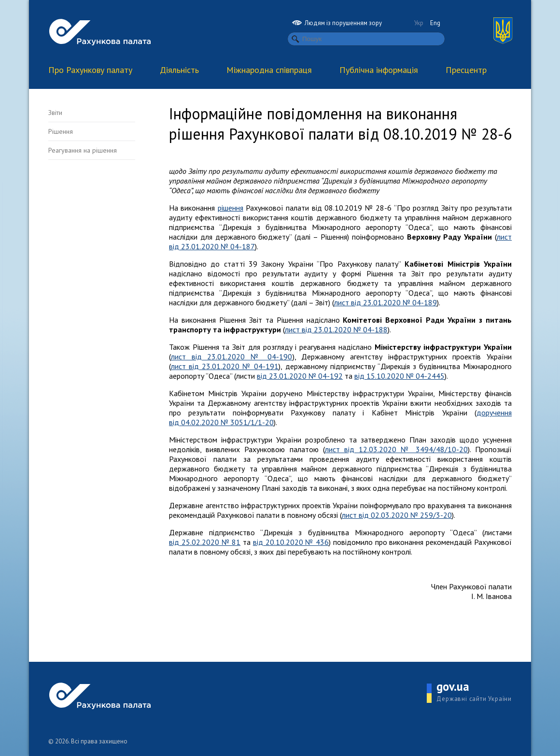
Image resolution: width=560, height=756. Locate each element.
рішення (231, 208)
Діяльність (179, 70)
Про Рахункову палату (90, 70)
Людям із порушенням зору (337, 23)
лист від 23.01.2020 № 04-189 (385, 302)
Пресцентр (466, 70)
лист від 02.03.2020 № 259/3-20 (397, 515)
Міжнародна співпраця (269, 70)
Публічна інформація (379, 70)
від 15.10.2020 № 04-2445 (399, 376)
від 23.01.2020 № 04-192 (300, 376)
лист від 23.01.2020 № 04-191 (225, 366)
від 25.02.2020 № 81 (205, 542)
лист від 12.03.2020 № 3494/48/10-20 (396, 449)
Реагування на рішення (83, 150)
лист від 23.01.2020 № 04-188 (336, 329)
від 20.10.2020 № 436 (291, 542)
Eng (435, 23)
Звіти (55, 113)
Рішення (61, 131)
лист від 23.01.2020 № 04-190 (232, 357)
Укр (419, 23)
